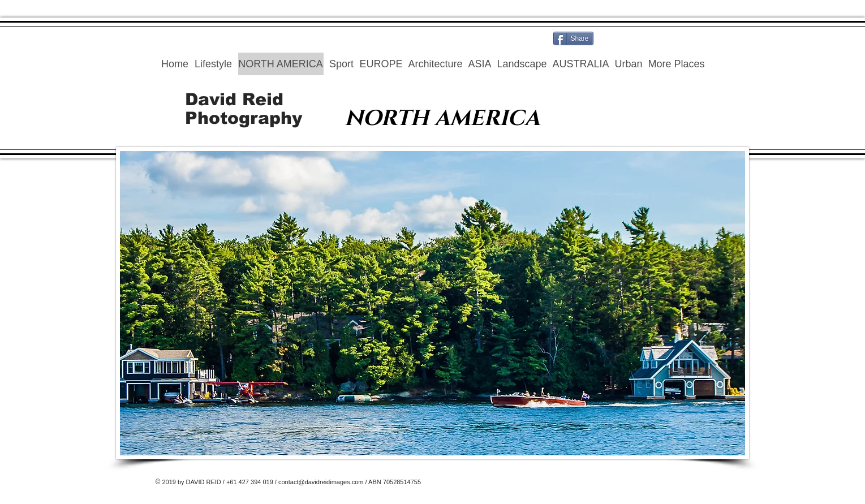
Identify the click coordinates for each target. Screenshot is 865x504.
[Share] (573, 38)
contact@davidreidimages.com (321, 482)
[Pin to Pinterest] (680, 38)
